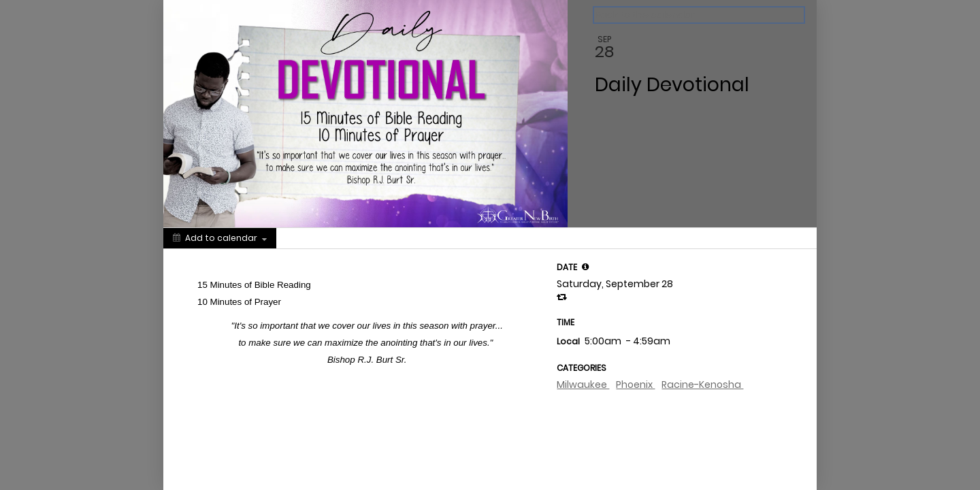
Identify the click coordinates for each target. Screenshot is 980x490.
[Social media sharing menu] (301, 238)
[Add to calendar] (220, 238)
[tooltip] (585, 267)
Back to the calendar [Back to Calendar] (645, 15)
